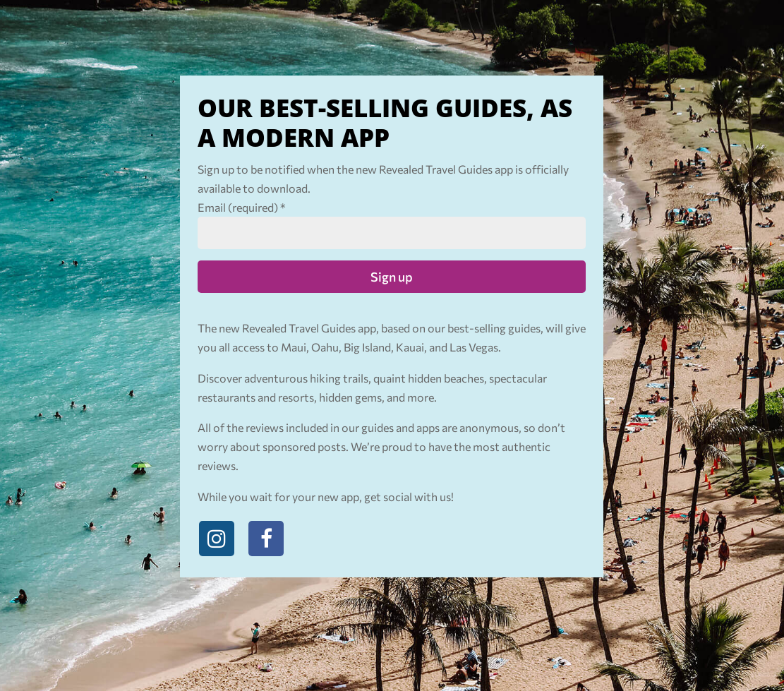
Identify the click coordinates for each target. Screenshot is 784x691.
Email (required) (242, 207)
